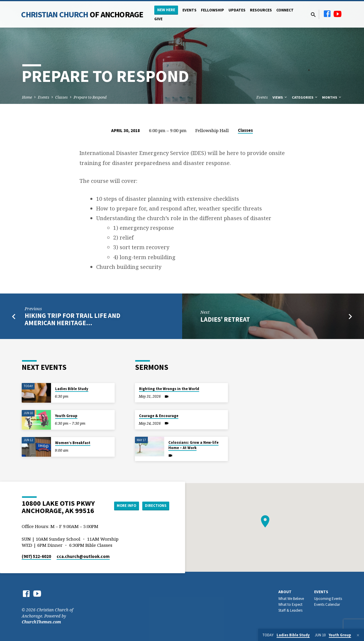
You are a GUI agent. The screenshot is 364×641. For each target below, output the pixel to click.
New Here (166, 10)
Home (27, 97)
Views (280, 97)
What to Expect (290, 604)
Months (332, 97)
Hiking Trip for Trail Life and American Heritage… (72, 319)
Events (189, 10)
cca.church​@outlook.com (83, 556)
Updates (237, 10)
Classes (61, 97)
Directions (154, 506)
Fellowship (213, 10)
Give (158, 19)
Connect (285, 10)
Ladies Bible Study (72, 389)
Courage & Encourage (159, 416)
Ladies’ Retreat (225, 319)
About (285, 592)
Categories (305, 97)
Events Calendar (327, 604)
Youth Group (66, 416)
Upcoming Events (328, 599)
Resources (261, 10)
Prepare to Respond (90, 97)
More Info (122, 506)
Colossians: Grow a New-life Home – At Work (193, 445)
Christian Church (82, 14)
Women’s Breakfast (73, 443)
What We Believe (291, 599)
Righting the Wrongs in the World (169, 389)
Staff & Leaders (290, 610)
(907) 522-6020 (36, 556)
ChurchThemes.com (41, 622)
